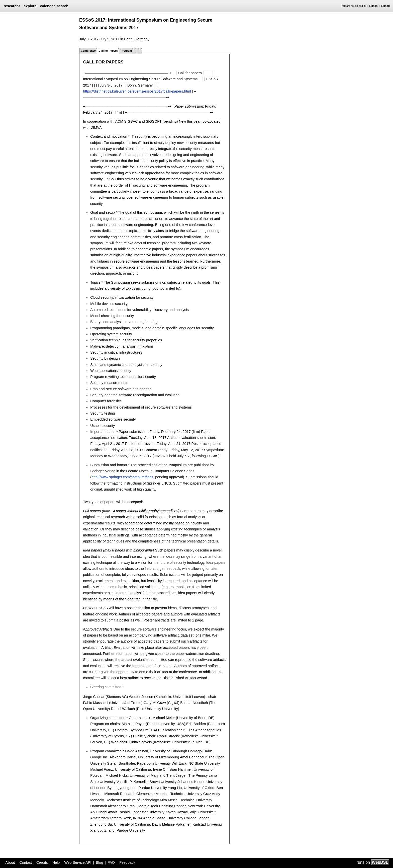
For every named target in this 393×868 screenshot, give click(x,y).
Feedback (127, 862)
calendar (47, 6)
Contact (26, 862)
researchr (12, 6)
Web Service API (78, 862)
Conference (88, 51)
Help (56, 862)
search (62, 6)
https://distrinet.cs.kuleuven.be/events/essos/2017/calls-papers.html (137, 91)
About (10, 862)
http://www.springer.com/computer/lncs (122, 477)
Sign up (386, 6)
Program (126, 51)
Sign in (373, 6)
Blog (99, 862)
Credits (42, 862)
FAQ (111, 862)
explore (30, 6)
